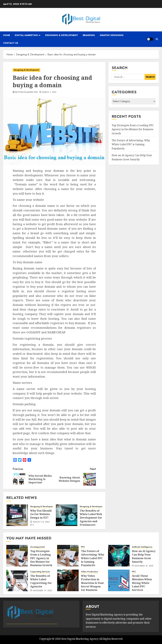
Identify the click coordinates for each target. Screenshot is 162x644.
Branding (89, 35)
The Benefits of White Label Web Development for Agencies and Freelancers (91, 518)
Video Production (89, 572)
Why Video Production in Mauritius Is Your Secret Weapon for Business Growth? (92, 585)
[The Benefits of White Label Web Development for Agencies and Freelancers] (67, 515)
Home (7, 35)
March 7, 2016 (49, 92)
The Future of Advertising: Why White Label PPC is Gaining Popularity (131, 144)
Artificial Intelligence (142, 547)
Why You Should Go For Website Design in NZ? (41, 514)
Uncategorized (37, 547)
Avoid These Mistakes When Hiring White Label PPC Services (142, 583)
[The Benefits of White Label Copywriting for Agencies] (17, 580)
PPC (83, 547)
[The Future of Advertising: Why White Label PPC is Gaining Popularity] (68, 556)
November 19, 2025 (42, 591)
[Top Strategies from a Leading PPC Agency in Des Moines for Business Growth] (17, 556)
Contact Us (11, 43)
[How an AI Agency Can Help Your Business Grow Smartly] (119, 556)
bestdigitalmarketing (27, 92)
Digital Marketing (26, 35)
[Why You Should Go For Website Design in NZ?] (17, 515)
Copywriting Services (40, 572)
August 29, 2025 (41, 522)
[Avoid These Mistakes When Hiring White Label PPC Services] (119, 580)
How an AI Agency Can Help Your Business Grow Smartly (144, 556)
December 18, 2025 (144, 566)
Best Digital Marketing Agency (80, 639)
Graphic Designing (112, 35)
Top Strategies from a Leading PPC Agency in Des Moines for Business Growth (133, 129)
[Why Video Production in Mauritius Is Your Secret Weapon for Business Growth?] (68, 580)
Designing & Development (62, 35)
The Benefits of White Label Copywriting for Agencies (41, 581)
